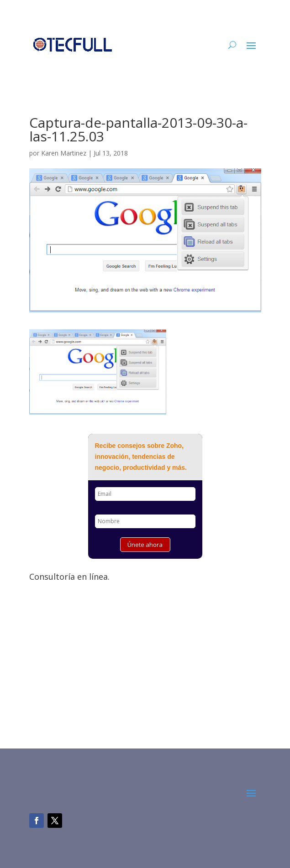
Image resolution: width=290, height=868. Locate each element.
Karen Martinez (64, 153)
